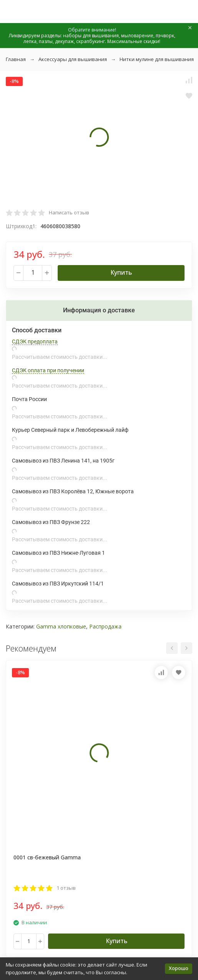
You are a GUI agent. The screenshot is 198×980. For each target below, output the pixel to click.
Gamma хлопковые (61, 626)
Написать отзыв (69, 212)
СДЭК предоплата (35, 342)
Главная (16, 59)
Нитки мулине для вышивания (157, 59)
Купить (121, 272)
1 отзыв (66, 888)
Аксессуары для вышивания (73, 59)
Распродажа (105, 626)
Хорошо (179, 968)
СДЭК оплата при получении (48, 370)
